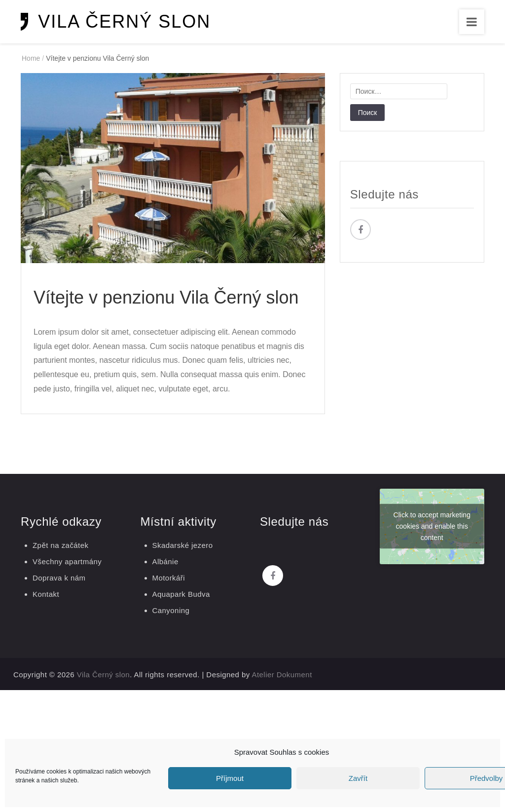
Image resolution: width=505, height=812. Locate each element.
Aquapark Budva (181, 594)
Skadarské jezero (183, 545)
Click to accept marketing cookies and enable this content (432, 526)
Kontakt (46, 594)
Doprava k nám (59, 578)
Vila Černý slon (124, 21)
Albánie (165, 561)
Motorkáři (169, 578)
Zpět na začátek (60, 545)
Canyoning (171, 610)
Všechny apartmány (67, 561)
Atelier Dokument (282, 675)
